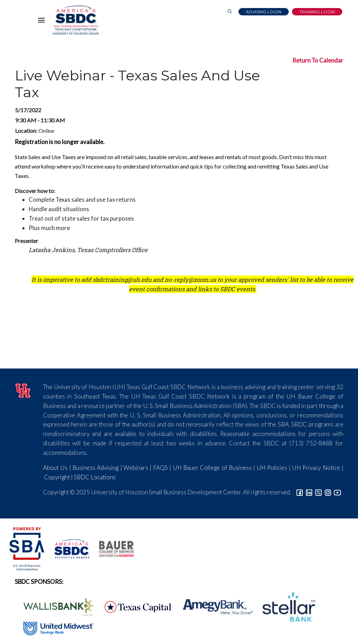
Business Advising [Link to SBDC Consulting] (95, 468)
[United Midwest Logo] (54, 628)
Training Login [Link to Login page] (317, 12)
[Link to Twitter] (318, 492)
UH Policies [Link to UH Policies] (272, 468)
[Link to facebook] (300, 492)
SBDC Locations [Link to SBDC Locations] (95, 477)
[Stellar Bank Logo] (284, 606)
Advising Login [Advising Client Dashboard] (264, 12)
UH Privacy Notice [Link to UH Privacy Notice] (316, 468)
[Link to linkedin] (309, 492)
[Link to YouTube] (337, 492)
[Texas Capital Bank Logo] (134, 606)
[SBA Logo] (27, 548)
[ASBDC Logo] (68, 548)
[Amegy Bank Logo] (214, 606)
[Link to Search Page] (230, 12)
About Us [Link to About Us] (55, 468)
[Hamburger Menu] (43, 22)
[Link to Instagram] (328, 492)
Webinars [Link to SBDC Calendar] (136, 468)
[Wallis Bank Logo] (55, 606)
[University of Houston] (24, 390)
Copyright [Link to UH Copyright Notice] (57, 477)
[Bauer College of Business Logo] (112, 548)
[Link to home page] (76, 20)
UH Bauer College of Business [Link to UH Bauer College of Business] (212, 468)
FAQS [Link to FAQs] (160, 468)
